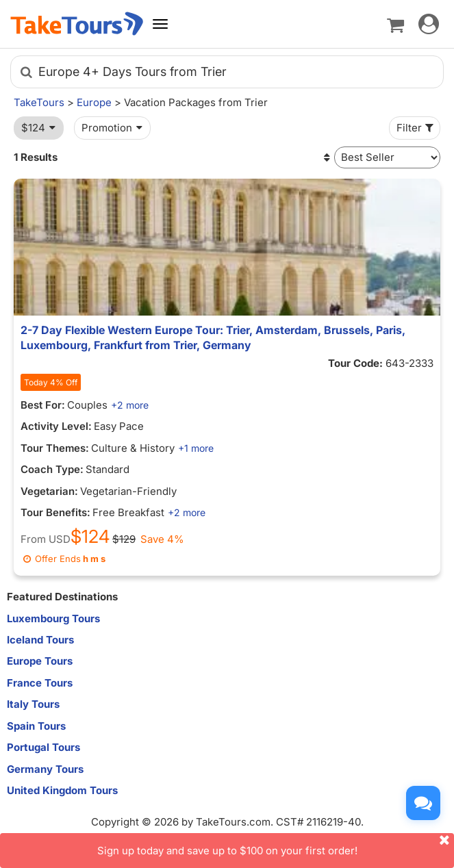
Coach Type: (52, 469)
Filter (416, 128)
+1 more (196, 448)
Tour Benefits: (55, 512)
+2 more (130, 405)
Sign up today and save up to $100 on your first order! (276, 845)
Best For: (43, 405)
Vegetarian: (49, 491)
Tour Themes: (55, 448)
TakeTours (39, 102)
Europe (94, 102)
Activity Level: (56, 426)
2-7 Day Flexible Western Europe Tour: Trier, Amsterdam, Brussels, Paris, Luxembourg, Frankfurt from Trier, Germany (213, 337)
